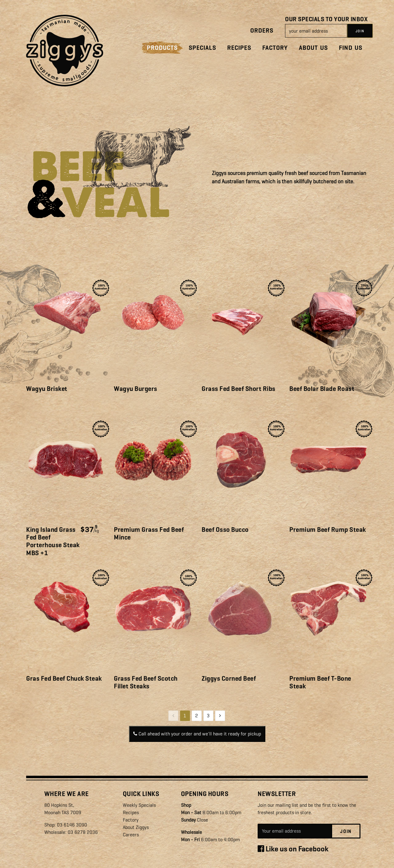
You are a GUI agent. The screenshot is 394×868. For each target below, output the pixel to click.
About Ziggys (136, 827)
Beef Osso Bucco (225, 530)
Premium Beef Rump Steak (328, 530)
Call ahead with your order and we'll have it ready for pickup (197, 734)
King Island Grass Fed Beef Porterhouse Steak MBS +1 (53, 541)
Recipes (239, 48)
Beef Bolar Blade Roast (322, 389)
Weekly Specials (139, 805)
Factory (275, 48)
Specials (202, 48)
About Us (313, 48)
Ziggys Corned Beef (229, 679)
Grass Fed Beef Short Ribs (239, 389)
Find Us (351, 48)
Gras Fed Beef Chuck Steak (64, 679)
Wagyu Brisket (47, 389)
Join (346, 831)
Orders (262, 31)
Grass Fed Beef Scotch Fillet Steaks (146, 682)
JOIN (360, 31)
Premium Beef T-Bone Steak (320, 682)
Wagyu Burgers (136, 389)
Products (162, 48)
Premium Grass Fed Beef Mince (149, 534)
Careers (131, 835)
